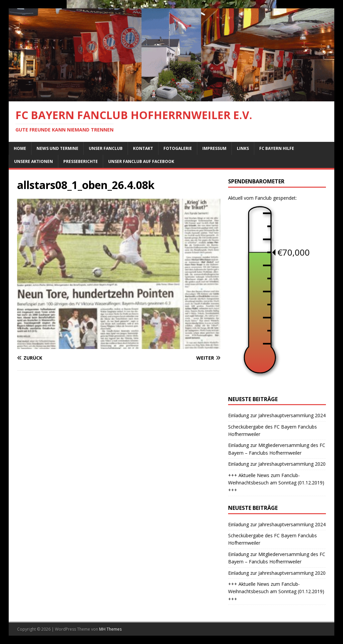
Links (243, 148)
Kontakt (143, 148)
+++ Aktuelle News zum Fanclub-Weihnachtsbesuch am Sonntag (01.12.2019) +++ (276, 483)
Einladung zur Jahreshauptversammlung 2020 (277, 464)
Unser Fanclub (106, 148)
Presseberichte (81, 161)
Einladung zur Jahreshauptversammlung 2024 (277, 415)
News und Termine (57, 148)
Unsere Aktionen (33, 161)
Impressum (214, 148)
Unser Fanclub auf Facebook (141, 161)
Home (20, 148)
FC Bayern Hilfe (277, 148)
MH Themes (110, 629)
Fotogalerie (178, 148)
